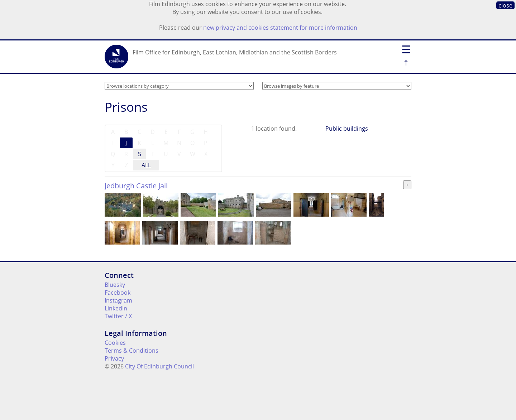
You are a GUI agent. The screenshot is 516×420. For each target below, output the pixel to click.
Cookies (115, 343)
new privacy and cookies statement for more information (280, 28)
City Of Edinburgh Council (159, 366)
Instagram (118, 300)
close (505, 5)
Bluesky (115, 285)
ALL (146, 165)
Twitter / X (118, 316)
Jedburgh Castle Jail (136, 186)
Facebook (118, 293)
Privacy (114, 358)
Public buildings (347, 129)
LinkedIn (116, 308)
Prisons (126, 107)
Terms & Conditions (132, 351)
